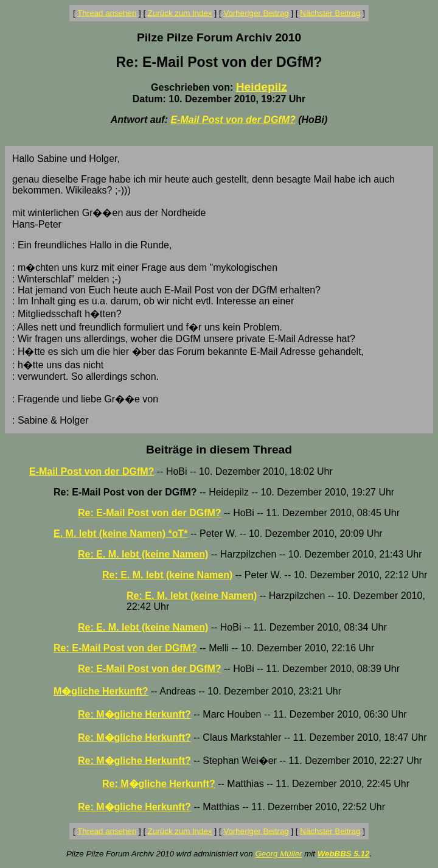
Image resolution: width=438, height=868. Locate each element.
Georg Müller (278, 854)
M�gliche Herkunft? (101, 691)
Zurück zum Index (180, 13)
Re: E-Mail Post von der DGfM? (150, 513)
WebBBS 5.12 (344, 854)
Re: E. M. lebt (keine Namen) (143, 554)
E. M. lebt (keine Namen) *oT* (120, 534)
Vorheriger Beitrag (256, 13)
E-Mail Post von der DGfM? (233, 120)
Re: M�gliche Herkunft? (134, 714)
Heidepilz (262, 87)
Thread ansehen (107, 13)
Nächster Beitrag (330, 13)
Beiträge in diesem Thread (219, 450)
